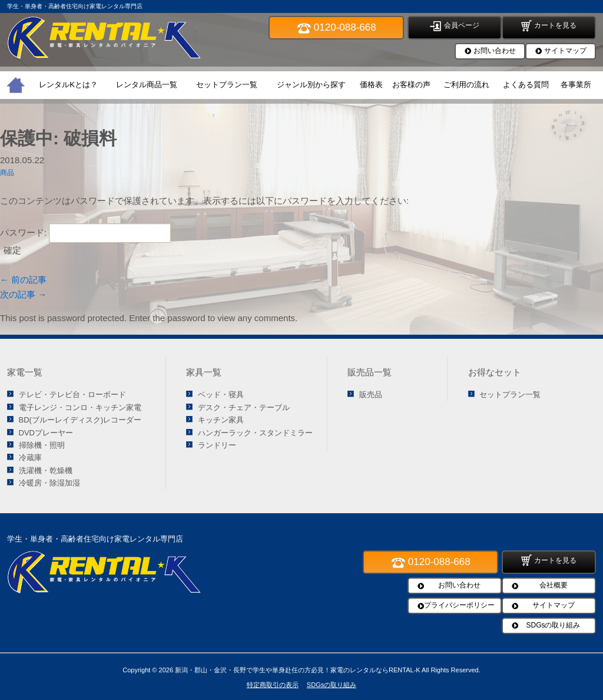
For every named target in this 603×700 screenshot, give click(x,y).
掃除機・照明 (42, 445)
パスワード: (85, 232)
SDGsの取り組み (553, 625)
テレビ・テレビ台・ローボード (72, 394)
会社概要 (554, 585)
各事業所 (576, 85)
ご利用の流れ (466, 85)
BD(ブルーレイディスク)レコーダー (80, 420)
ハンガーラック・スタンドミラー (255, 433)
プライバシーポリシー (459, 605)
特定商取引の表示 (273, 685)
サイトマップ (565, 51)
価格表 (371, 85)
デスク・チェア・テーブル (244, 407)
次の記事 (23, 294)
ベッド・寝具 (221, 394)
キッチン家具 (221, 420)
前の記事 (23, 280)
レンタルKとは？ (68, 85)
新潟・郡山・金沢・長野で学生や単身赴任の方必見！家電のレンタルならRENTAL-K (298, 670)
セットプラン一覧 (227, 85)
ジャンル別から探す (311, 85)
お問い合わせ (495, 51)
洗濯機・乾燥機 (46, 470)
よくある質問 (526, 85)
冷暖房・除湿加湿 (49, 483)
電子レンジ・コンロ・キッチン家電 (80, 407)
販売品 (371, 394)
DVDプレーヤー (46, 433)
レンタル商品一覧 (147, 85)
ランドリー (217, 445)
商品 (7, 173)
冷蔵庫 (30, 458)
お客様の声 (411, 85)
